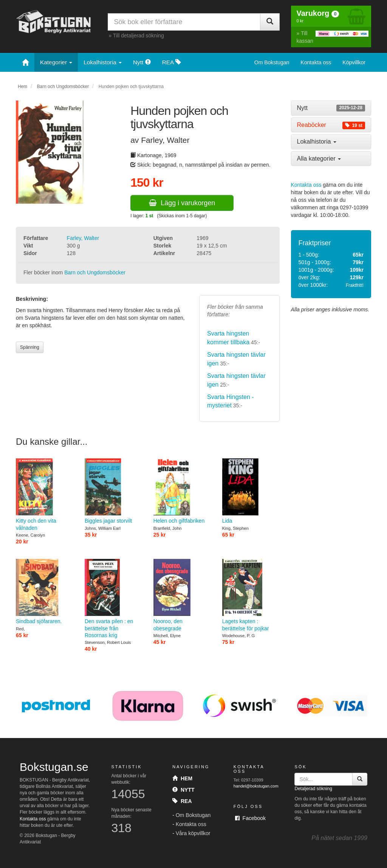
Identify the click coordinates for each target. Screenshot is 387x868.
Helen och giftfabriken (182, 491)
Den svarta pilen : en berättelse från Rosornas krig (113, 599)
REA (172, 62)
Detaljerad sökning (313, 789)
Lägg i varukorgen (182, 203)
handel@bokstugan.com (256, 786)
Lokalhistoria (103, 62)
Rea (182, 801)
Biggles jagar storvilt (113, 491)
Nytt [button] (331, 108)
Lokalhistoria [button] (317, 142)
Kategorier (56, 62)
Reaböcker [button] (331, 125)
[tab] (331, 108)
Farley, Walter (83, 238)
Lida (251, 491)
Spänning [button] (30, 347)
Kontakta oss (316, 62)
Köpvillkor (354, 62)
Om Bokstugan (272, 62)
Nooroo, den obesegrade (182, 595)
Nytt (142, 62)
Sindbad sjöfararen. (45, 592)
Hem (22, 87)
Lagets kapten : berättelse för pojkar (251, 595)
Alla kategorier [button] (319, 159)
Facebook (250, 818)
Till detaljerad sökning (139, 36)
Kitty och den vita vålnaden (45, 495)
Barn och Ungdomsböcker (63, 87)
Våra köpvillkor (193, 833)
